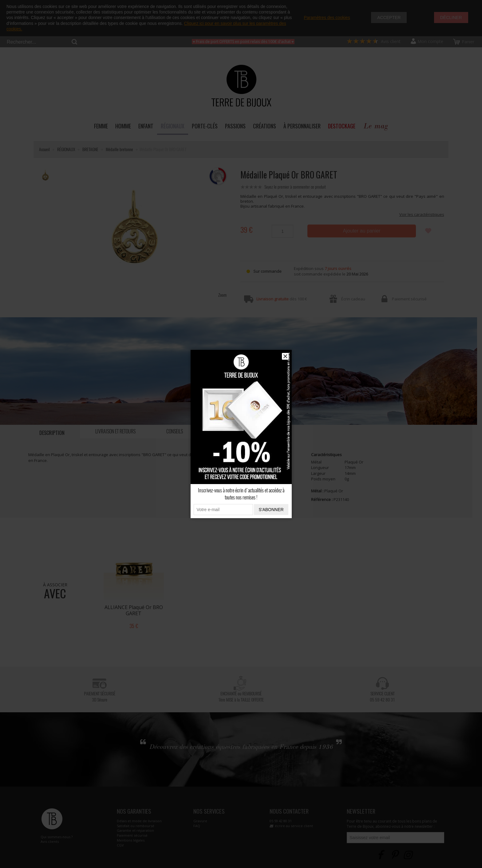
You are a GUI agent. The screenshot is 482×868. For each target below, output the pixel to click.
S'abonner (271, 510)
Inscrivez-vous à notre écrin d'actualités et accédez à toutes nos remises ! (241, 494)
